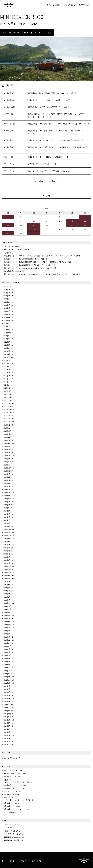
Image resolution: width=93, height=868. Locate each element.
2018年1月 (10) (9, 493)
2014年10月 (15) (9, 609)
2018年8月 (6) (8, 471)
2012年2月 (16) (8, 708)
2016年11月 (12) (9, 533)
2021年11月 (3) (8, 364)
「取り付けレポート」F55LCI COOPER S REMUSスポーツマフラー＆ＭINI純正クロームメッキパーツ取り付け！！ (43, 274)
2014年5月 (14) (9, 625)
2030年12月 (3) (9, 287)
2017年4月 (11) (8, 517)
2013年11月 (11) (9, 643)
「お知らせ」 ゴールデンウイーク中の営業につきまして (47, 171)
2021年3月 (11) (8, 379)
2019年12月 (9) (9, 425)
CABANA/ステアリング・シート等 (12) (18, 782)
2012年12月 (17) (9, 677)
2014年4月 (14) (9, 628)
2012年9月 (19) (9, 686)
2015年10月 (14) (9, 573)
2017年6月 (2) (8, 511)
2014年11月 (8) (9, 606)
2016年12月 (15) (9, 529)
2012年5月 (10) (9, 698)
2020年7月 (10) (9, 403)
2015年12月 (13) (9, 566)
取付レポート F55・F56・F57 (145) (16, 809)
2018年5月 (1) (8, 480)
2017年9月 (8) (8, 502)
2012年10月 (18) (9, 683)
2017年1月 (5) (8, 526)
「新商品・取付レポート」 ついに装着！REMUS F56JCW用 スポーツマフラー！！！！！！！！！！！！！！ (56, 116)
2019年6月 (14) (9, 443)
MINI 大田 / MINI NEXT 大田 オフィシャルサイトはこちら (27, 33)
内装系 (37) (7, 780)
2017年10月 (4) (9, 499)
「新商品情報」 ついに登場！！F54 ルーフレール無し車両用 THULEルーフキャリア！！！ (57, 132)
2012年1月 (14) (8, 711)
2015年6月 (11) (9, 585)
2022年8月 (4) (8, 345)
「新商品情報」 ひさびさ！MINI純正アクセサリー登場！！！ (49, 107)
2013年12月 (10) (9, 640)
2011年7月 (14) (8, 729)
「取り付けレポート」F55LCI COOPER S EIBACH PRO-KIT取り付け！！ (28, 259)
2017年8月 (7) (8, 505)
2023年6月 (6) (8, 314)
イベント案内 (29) (10, 812)
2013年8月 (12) (8, 652)
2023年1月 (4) (8, 330)
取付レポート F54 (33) (12, 806)
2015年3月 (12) (8, 594)
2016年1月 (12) (8, 563)
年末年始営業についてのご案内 (14, 271)
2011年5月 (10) (9, 735)
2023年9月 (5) (8, 305)
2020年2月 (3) (8, 419)
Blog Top (47, 196)
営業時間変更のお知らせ (12, 247)
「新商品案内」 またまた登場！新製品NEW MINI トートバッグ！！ (53, 93)
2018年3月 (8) (8, 486)
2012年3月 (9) (8, 705)
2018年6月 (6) (8, 477)
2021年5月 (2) (8, 373)
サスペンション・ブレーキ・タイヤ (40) (19, 800)
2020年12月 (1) (9, 388)
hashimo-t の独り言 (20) (12, 777)
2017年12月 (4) (8, 496)
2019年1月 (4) (8, 459)
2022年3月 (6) (8, 357)
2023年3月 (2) (8, 324)
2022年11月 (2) (8, 336)
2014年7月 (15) (9, 619)
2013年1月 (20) (9, 674)
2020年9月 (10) (9, 397)
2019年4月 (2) (8, 450)
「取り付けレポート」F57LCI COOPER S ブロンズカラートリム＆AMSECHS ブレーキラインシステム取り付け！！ (43, 256)
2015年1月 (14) (9, 600)
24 (34, 229)
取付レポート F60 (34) (12, 803)
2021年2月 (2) (8, 382)
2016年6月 (52, 181)
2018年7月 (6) (8, 474)
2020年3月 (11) (9, 416)
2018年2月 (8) (8, 490)
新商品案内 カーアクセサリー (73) (16, 788)
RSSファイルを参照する (12, 758)
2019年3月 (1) (8, 453)
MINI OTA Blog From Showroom (14, 837)
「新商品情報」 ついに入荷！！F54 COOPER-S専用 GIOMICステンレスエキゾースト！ (57, 149)
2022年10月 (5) (9, 339)
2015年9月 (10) (9, 576)
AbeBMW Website (10, 828)
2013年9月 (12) (8, 649)
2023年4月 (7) (8, 321)
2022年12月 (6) (8, 333)
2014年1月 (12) (8, 637)
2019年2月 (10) (9, 456)
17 (34, 225)
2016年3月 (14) (9, 557)
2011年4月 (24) (9, 738)
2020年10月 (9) (9, 394)
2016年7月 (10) (9, 545)
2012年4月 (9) (8, 701)
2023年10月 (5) (9, 302)
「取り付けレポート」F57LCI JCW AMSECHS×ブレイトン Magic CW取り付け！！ (31, 268)
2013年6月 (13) (8, 659)
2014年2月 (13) (8, 634)
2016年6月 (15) (9, 548)
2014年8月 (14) (9, 616)
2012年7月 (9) (8, 692)
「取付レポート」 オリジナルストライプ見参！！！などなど (49, 100)
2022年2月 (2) (8, 360)
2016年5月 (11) (9, 551)
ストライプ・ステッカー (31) (14, 791)
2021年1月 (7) (8, 385)
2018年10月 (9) (9, 468)
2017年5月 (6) (8, 514)
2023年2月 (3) (8, 327)
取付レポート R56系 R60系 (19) (16, 771)
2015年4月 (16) (9, 591)
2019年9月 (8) (8, 434)
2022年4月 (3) (8, 354)
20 (72, 225)
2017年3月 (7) (8, 520)
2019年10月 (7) (9, 431)
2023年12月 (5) (8, 296)
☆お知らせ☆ (8, 253)
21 (85, 225)
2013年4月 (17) (8, 665)
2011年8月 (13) (8, 726)
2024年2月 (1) (8, 290)
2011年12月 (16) (9, 714)
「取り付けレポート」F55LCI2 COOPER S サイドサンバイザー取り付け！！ (29, 265)
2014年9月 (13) (9, 612)
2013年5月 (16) (9, 662)
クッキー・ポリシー (9, 861)
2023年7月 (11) (8, 311)
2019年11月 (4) (9, 428)
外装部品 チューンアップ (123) (15, 774)
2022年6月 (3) (8, 351)
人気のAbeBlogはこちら (12, 831)
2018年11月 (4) (9, 465)
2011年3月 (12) (8, 741)
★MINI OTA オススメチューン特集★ (16, 250)
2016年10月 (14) (9, 536)
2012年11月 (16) (9, 680)
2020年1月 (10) (9, 422)
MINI (9, 5)
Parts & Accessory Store (11, 825)
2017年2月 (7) (8, 523)
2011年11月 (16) (9, 717)
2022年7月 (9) (8, 348)
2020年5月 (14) (9, 410)
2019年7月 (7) (8, 440)
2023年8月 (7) (8, 308)
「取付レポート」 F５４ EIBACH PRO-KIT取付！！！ (47, 157)
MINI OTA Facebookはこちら (13, 840)
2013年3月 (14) (8, 668)
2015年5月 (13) (9, 588)
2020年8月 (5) (8, 400)
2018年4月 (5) (8, 483)
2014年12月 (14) (9, 603)
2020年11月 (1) (9, 391)
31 (34, 233)
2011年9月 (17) (8, 723)
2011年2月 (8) (8, 745)
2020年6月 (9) (8, 407)
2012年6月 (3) (8, 695)
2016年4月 (41, 181)
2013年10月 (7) (9, 646)
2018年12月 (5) (9, 462)
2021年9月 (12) (8, 370)
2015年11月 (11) (9, 569)
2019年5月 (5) (8, 446)
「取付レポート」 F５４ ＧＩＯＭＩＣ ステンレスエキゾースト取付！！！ (55, 140)
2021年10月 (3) (9, 367)
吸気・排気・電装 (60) (11, 795)
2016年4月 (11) (9, 554)
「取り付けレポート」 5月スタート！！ (41, 164)
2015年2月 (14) (9, 597)
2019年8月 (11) (9, 437)
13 (72, 221)
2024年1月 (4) (8, 293)
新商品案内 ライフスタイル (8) (15, 785)
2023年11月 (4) (8, 299)
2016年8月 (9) (8, 542)
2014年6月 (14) (9, 622)
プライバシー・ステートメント (32, 861)
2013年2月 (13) (8, 671)
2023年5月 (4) (8, 318)
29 (8, 233)
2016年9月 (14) (9, 539)
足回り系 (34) (8, 798)
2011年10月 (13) (9, 720)
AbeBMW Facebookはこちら (13, 834)
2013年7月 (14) (8, 655)
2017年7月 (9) (8, 508)
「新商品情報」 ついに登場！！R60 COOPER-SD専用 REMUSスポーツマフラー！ (58, 124)
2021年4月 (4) (8, 376)
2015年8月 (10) (9, 579)
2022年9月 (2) (8, 342)
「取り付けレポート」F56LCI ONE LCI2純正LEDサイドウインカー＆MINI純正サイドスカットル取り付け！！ (41, 262)
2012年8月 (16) (9, 689)
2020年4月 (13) (9, 413)
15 (8, 225)
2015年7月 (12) (8, 582)
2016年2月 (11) (8, 560)
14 (85, 221)
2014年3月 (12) (8, 631)
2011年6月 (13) (8, 732)
